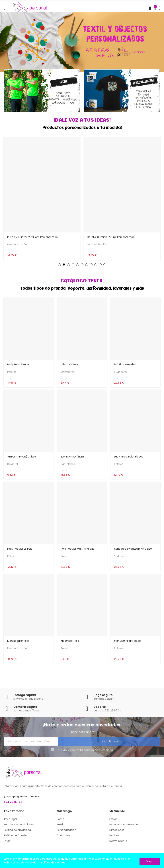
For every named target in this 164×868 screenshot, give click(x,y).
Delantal (13, 466)
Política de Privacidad (25, 863)
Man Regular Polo (18, 645)
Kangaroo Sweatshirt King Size (133, 552)
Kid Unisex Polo (70, 645)
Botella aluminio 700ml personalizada (111, 237)
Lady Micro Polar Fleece (129, 459)
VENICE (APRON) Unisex (22, 459)
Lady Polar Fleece (18, 365)
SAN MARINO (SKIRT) (73, 459)
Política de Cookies (53, 863)
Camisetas (68, 373)
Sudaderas (121, 373)
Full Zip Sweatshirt (125, 365)
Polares (12, 373)
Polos (11, 559)
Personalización (17, 244)
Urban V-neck (69, 365)
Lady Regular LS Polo (20, 552)
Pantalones (68, 466)
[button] (59, 266)
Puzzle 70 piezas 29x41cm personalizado (32, 237)
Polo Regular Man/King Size (78, 552)
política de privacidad (98, 755)
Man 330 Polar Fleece (127, 645)
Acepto (150, 861)
